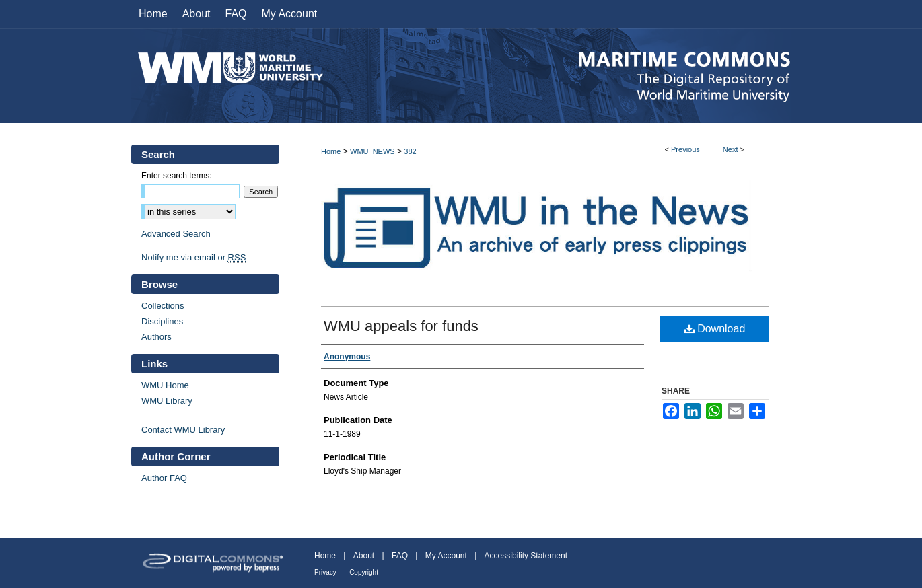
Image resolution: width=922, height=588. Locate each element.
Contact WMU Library (183, 430)
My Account (446, 556)
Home (331, 151)
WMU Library (167, 401)
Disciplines (162, 321)
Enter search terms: (177, 176)
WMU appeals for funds (401, 326)
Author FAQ (164, 478)
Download (715, 329)
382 (410, 151)
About (364, 556)
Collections (163, 306)
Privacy (325, 572)
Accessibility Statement (526, 556)
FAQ (400, 556)
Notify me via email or (193, 257)
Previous (685, 149)
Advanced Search (176, 234)
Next (731, 149)
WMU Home (165, 385)
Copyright (364, 572)
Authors (156, 337)
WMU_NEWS (373, 151)
